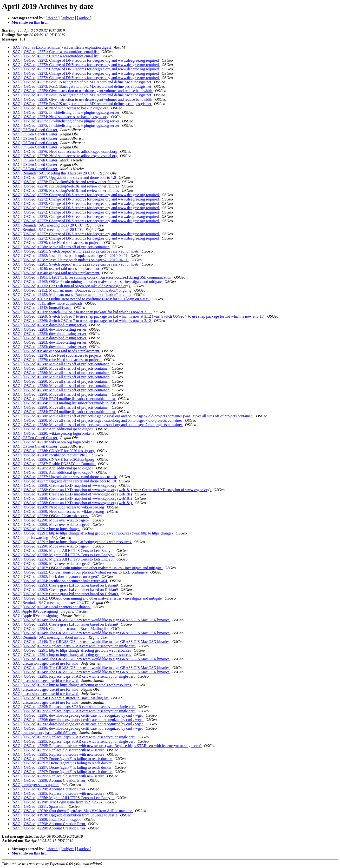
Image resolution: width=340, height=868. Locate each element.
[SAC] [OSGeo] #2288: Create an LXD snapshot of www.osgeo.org (64, 485)
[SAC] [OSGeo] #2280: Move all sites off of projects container (61, 247)
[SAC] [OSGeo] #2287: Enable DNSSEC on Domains (54, 464)
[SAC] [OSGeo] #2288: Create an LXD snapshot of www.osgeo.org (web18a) (72, 494)
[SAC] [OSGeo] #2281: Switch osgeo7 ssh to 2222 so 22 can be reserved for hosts (76, 251)
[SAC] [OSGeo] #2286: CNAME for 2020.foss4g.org (53, 451)
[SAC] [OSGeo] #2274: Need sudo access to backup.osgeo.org (60, 108)
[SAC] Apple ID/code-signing (35, 611)
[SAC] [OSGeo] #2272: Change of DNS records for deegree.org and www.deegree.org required (86, 60)
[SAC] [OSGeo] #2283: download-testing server (49, 325)
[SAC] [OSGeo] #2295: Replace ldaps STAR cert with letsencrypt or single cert (74, 646)
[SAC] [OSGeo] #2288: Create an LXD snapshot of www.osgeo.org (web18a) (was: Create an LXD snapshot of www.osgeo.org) (112, 490)
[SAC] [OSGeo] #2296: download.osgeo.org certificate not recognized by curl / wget (78, 715)
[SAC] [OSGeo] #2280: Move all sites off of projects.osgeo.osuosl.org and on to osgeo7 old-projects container (97, 420)
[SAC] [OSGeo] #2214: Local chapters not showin (51, 607)
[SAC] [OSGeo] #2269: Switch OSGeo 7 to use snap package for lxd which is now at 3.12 (82, 321)
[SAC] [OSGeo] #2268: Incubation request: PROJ (51, 455)
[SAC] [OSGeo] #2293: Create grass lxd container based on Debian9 (65, 585)
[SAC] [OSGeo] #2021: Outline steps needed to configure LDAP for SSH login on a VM (81, 299)
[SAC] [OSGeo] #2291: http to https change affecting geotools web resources (72, 542)
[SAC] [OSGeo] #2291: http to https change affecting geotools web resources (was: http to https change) (93, 533)
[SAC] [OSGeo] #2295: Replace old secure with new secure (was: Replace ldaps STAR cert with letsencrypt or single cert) (107, 746)
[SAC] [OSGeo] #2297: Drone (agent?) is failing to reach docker (62, 759)
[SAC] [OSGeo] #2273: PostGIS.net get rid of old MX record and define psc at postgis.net (82, 82)
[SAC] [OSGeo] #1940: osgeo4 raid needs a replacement (56, 269)
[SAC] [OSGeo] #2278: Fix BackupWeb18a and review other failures (66, 182)
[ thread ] (53, 18)
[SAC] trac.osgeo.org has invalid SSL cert (44, 733)
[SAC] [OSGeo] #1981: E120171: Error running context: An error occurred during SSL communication (92, 277)
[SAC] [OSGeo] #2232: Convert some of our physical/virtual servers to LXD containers (80, 572)
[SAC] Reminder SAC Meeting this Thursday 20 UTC (54, 173)
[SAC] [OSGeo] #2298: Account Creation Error (49, 780)
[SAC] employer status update (35, 785)
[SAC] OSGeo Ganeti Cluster (35, 130)
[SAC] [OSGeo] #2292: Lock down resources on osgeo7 (56, 577)
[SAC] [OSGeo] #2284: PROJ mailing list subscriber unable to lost (64, 399)
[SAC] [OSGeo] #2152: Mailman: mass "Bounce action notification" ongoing (72, 290)
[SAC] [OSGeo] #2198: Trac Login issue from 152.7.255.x (58, 802)
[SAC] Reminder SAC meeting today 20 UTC (48, 225)
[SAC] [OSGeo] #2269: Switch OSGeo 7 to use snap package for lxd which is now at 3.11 (82, 312)
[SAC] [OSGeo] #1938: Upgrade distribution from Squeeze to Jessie (65, 815)
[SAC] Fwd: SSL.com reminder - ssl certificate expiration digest (62, 47)
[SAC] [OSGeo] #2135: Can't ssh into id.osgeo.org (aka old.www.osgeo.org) (71, 286)
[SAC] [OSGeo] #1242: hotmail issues (42, 308)
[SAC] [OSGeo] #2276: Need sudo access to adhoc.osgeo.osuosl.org (65, 151)
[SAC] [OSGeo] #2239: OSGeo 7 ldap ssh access (50, 516)
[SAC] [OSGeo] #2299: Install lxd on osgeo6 (47, 819)
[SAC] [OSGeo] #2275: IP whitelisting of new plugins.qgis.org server (66, 112)
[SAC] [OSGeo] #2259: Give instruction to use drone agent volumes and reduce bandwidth (82, 91)
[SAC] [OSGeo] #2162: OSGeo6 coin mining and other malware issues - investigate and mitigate (87, 282)
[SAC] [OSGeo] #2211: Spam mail (39, 806)
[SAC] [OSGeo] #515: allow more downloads (47, 303)
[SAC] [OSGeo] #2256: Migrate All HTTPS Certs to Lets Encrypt (63, 551)
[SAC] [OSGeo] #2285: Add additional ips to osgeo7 (53, 429)
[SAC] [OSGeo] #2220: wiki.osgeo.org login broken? (53, 433)
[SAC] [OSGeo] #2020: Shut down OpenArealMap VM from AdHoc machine (72, 811)
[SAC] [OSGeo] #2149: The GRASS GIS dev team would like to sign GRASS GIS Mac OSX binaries (91, 620)
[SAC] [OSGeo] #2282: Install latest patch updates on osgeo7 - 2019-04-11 (70, 256)
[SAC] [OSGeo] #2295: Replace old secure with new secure (58, 750)
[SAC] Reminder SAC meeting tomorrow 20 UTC (51, 603)
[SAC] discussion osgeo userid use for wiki (45, 663)
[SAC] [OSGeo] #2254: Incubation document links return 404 (60, 581)
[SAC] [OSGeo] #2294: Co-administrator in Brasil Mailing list (60, 629)
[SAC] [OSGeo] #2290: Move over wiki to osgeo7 (51, 520)
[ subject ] (68, 18)
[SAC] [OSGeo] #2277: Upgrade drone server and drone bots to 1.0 (64, 177)
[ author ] (84, 18)
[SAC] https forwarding (30, 537)
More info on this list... (30, 22)
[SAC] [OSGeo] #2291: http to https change (46, 529)
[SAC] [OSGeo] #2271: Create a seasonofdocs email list (56, 52)
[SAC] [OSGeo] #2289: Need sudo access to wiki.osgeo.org (58, 507)
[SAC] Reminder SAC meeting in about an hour (49, 637)
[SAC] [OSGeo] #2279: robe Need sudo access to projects (57, 243)
